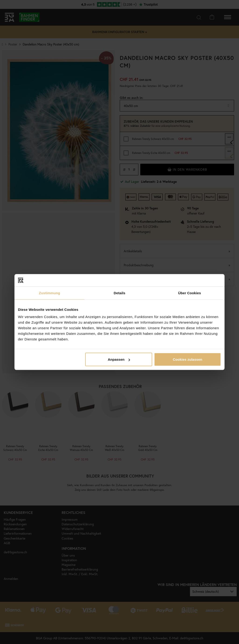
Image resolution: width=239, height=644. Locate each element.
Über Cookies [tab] (190, 293)
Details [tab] (119, 293)
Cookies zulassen (188, 359)
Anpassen (119, 359)
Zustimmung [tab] (50, 293)
